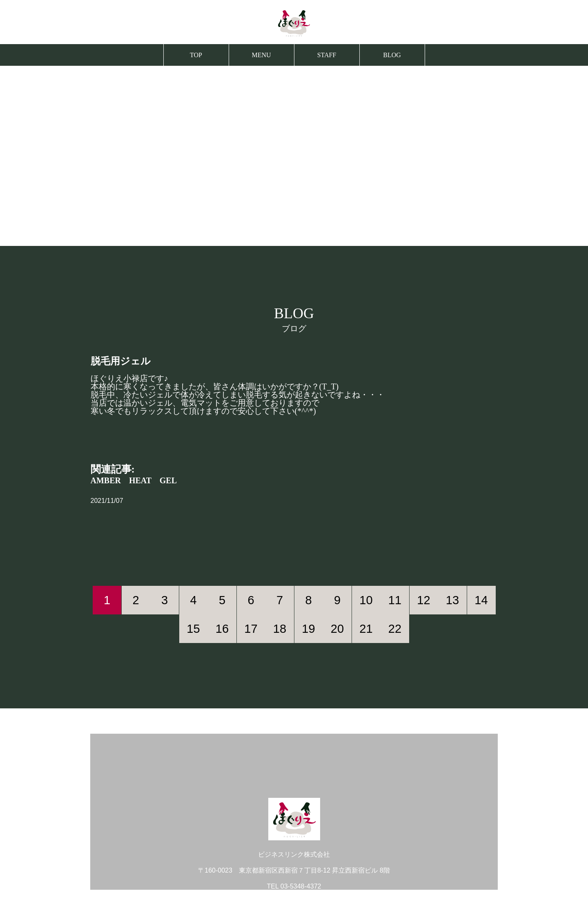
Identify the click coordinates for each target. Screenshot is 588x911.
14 (481, 600)
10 (366, 600)
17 (251, 629)
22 (395, 629)
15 (193, 629)
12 (423, 600)
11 (395, 600)
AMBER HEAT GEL (134, 480)
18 (280, 629)
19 (308, 629)
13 (452, 600)
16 (222, 629)
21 (366, 629)
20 (337, 629)
